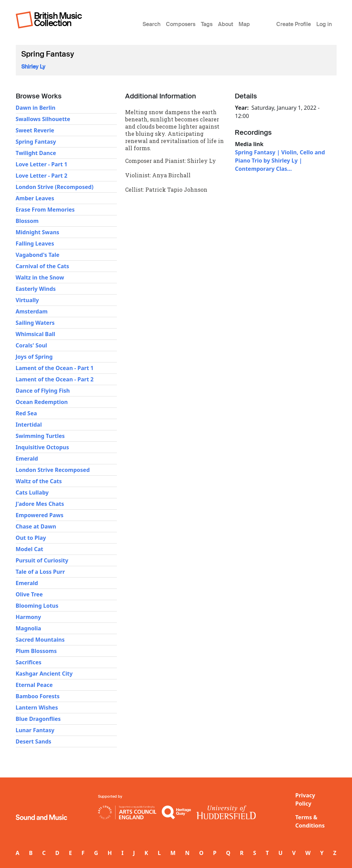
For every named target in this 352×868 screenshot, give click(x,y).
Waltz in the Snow (40, 277)
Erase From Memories (45, 210)
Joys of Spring (34, 357)
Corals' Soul (32, 345)
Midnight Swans (38, 232)
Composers (181, 24)
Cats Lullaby (32, 492)
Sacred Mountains (40, 640)
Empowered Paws (40, 515)
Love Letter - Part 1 (42, 164)
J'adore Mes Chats (40, 504)
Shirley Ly (33, 67)
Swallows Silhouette (43, 119)
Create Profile (294, 24)
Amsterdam (32, 311)
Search (151, 24)
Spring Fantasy (36, 142)
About (226, 24)
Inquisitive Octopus (43, 447)
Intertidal (29, 425)
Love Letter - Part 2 (42, 176)
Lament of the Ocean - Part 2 (55, 379)
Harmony (28, 617)
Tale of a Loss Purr (40, 572)
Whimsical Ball (36, 334)
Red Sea (26, 413)
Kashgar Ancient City (44, 674)
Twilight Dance (36, 153)
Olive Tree (29, 594)
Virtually (27, 300)
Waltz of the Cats (39, 481)
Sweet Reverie (35, 130)
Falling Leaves (35, 243)
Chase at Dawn (36, 526)
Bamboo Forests (38, 696)
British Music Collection (58, 19)
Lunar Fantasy (35, 730)
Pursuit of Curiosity (42, 560)
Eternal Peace (34, 685)
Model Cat (29, 549)
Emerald (27, 459)
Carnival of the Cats (43, 266)
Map (244, 24)
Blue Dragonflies (38, 719)
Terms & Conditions (310, 821)
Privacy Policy (305, 799)
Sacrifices (29, 662)
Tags (207, 24)
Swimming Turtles (40, 436)
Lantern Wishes (37, 708)
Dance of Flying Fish (43, 391)
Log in (324, 24)
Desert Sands (34, 741)
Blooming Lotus (37, 606)
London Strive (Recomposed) (55, 187)
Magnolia (28, 628)
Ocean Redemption (42, 402)
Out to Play (31, 538)
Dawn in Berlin (36, 108)
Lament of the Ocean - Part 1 (55, 368)
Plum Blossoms (36, 651)
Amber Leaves (35, 198)
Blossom (27, 221)
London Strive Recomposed (53, 470)
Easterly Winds (36, 289)
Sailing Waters (35, 323)
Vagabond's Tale (38, 255)
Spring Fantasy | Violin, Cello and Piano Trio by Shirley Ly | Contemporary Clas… (280, 160)
